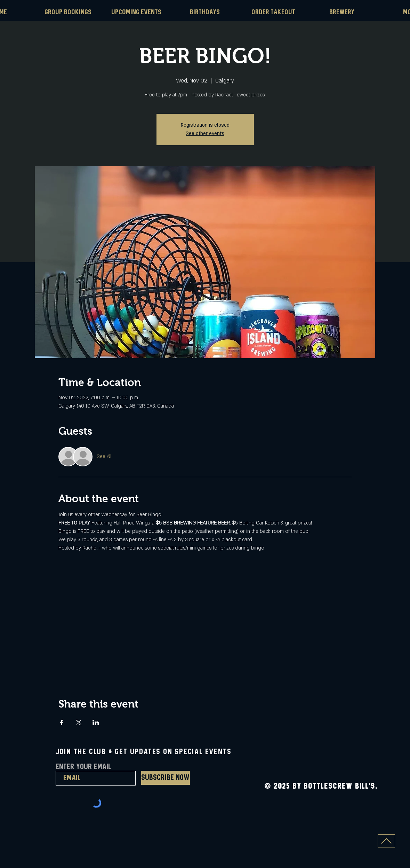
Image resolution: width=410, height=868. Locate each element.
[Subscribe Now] (166, 778)
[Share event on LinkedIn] (96, 723)
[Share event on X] (79, 723)
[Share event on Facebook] (62, 723)
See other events (205, 133)
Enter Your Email (83, 767)
